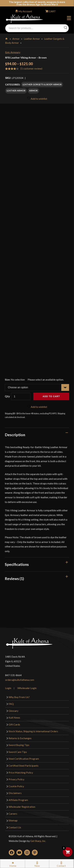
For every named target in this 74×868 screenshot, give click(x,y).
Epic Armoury (13, 52)
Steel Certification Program (24, 759)
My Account (25, 11)
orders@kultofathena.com (20, 680)
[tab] (37, 435)
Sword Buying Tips (19, 745)
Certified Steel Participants (23, 766)
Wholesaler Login (27, 688)
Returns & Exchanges (20, 738)
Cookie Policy (16, 786)
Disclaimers (15, 793)
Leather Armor (32, 39)
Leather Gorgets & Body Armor (42, 84)
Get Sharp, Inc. (38, 841)
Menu (69, 19)
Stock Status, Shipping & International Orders (33, 731)
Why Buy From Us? (19, 697)
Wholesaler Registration (22, 807)
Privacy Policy (16, 779)
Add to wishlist (37, 98)
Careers (13, 814)
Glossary (13, 711)
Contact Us (15, 827)
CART (52, 11)
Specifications (17, 564)
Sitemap (13, 820)
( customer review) (31, 68)
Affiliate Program (18, 800)
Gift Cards (14, 724)
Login (8, 688)
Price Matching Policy (21, 772)
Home (7, 38)
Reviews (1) (14, 579)
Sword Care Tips (18, 752)
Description (15, 435)
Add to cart (51, 396)
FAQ (11, 704)
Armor (16, 39)
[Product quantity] (21, 396)
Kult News (14, 717)
